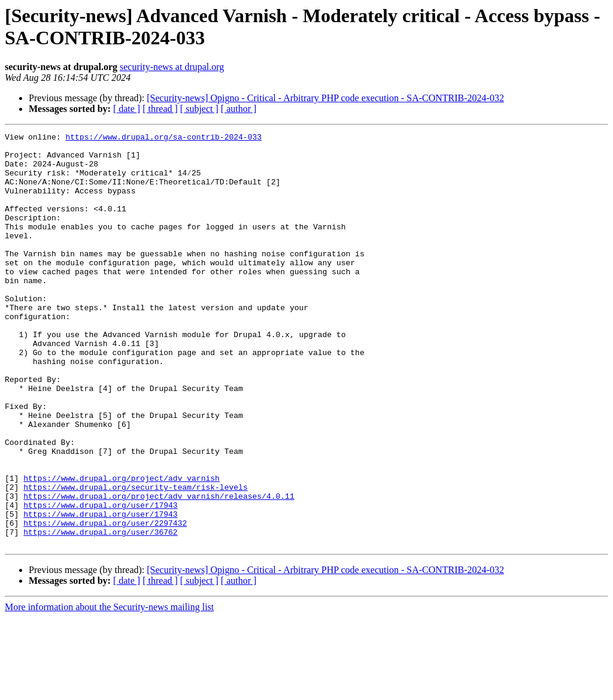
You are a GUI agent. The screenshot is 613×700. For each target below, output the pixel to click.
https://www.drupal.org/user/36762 (100, 613)
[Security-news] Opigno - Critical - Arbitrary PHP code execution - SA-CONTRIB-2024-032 (325, 98)
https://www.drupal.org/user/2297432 (105, 602)
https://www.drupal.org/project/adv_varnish (122, 548)
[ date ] (127, 109)
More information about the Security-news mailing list (109, 690)
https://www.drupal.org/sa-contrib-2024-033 (163, 138)
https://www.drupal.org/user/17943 (100, 580)
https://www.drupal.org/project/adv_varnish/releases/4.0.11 (159, 569)
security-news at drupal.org (172, 67)
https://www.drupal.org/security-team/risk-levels (135, 559)
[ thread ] (160, 109)
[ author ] (239, 109)
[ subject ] (199, 109)
